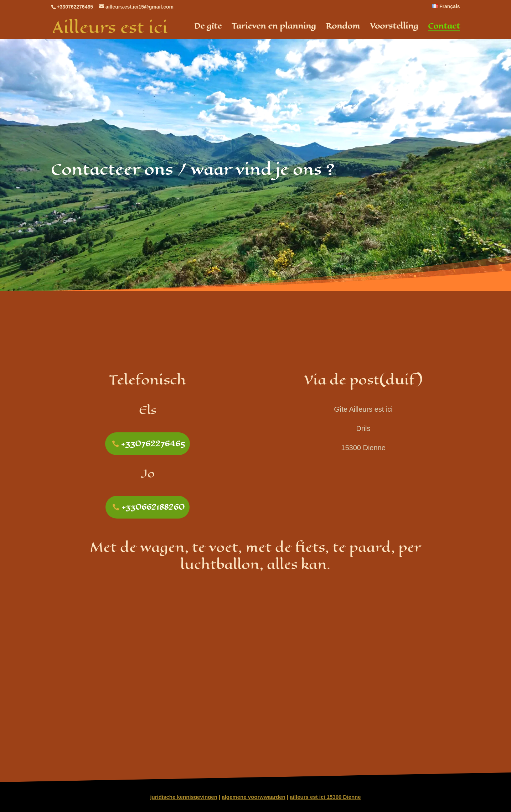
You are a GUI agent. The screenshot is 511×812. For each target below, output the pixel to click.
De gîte (208, 28)
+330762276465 (153, 444)
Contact (444, 28)
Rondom (343, 28)
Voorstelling (394, 28)
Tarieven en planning (274, 28)
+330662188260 (153, 507)
